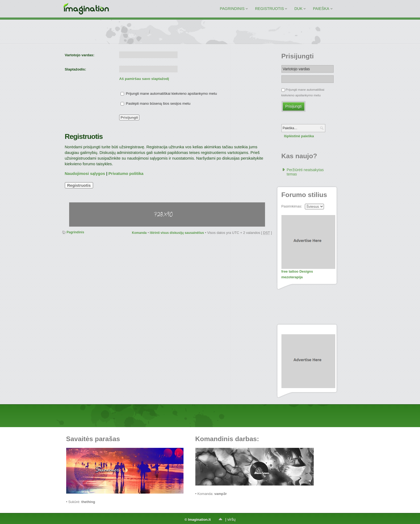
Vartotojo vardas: (80, 55)
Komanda (139, 233)
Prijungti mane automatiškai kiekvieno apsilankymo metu (169, 94)
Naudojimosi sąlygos (85, 173)
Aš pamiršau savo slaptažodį (144, 79)
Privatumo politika (126, 173)
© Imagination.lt (198, 520)
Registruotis (79, 185)
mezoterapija (292, 277)
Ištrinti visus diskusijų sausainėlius (177, 233)
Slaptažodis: (76, 69)
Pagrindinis (75, 232)
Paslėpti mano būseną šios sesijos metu (156, 103)
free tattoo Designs (297, 271)
